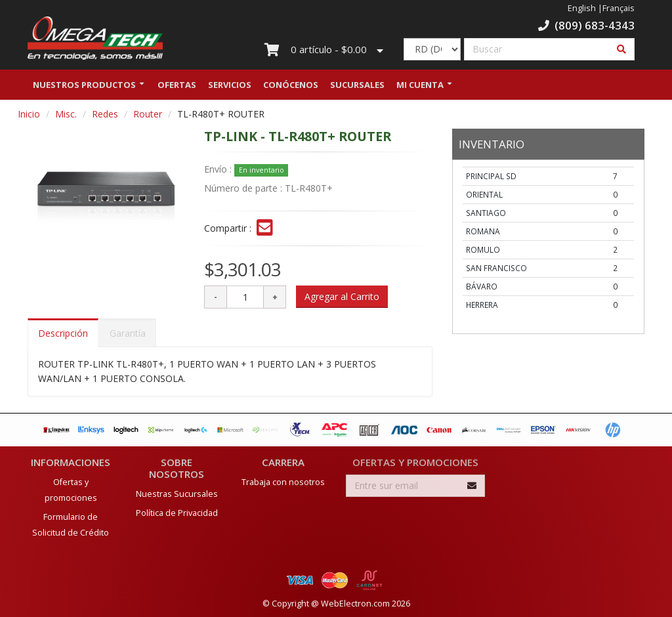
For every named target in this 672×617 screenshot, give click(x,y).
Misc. (66, 117)
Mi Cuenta (420, 87)
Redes (105, 117)
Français (619, 8)
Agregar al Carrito (342, 299)
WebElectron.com (355, 603)
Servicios (230, 87)
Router (148, 117)
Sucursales (357, 87)
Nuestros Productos (84, 87)
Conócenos (291, 87)
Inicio (29, 117)
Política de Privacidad (177, 512)
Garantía (128, 336)
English (582, 8)
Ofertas (177, 87)
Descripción (63, 336)
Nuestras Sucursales (177, 493)
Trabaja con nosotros (283, 481)
